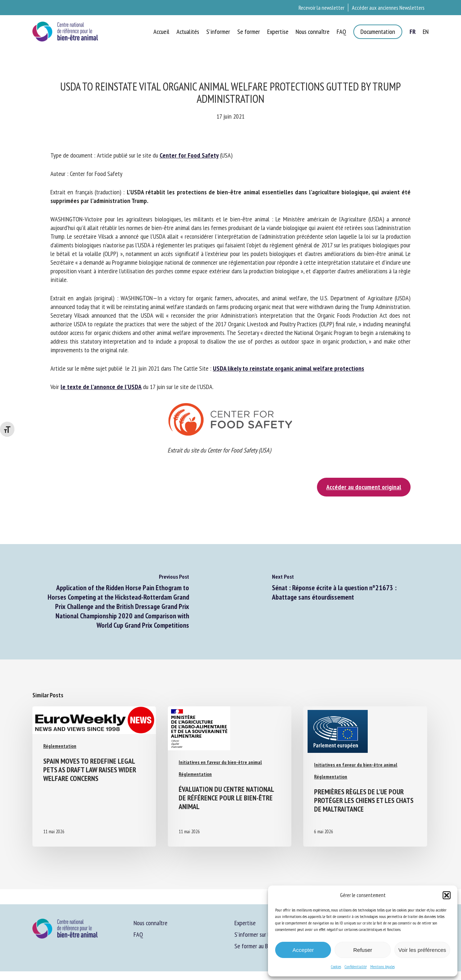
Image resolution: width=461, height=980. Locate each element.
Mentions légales (382, 966)
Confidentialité (356, 966)
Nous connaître (151, 923)
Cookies (336, 966)
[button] (447, 895)
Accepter (303, 950)
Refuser (363, 950)
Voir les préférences (422, 950)
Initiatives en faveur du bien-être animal (220, 762)
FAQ (138, 934)
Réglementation (60, 746)
